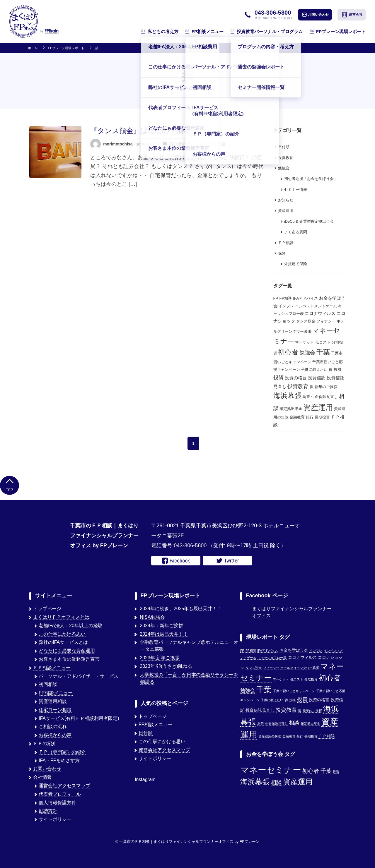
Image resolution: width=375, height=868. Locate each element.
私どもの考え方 (160, 31)
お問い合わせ (316, 15)
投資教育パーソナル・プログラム (267, 31)
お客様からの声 (55, 735)
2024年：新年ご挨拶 (161, 626)
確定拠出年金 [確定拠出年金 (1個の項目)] (291, 409)
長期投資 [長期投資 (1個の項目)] (322, 417)
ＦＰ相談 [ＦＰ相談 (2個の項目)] (327, 736)
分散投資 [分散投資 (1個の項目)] (311, 679)
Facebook (176, 561)
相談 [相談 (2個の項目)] (276, 782)
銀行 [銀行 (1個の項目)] (310, 417)
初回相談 (48, 684)
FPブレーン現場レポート (338, 31)
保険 (282, 253)
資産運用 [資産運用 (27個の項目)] (318, 407)
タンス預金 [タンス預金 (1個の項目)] (306, 321)
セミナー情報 (296, 189)
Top (10, 485)
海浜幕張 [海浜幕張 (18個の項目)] (287, 396)
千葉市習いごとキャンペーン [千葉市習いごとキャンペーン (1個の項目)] (294, 691)
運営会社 (352, 15)
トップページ (47, 609)
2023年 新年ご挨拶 (160, 658)
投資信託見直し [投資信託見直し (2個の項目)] (260, 710)
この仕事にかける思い (62, 634)
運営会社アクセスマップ (64, 786)
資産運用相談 (53, 701)
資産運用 (286, 211)
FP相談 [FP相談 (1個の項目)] (285, 298)
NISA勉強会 (152, 617)
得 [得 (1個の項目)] (331, 369)
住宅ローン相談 (55, 710)
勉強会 (284, 168)
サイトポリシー (55, 819)
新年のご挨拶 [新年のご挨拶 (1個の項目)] (326, 387)
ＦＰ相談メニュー (52, 668)
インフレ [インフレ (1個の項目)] (286, 306)
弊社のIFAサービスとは (63, 642)
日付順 (284, 147)
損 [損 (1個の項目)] (312, 387)
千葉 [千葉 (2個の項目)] (326, 771)
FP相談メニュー (205, 31)
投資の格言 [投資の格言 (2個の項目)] (296, 378)
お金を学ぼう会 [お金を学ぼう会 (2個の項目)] (294, 650)
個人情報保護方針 (57, 803)
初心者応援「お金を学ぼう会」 (199, 144)
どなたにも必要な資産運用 (67, 651)
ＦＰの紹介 (45, 743)
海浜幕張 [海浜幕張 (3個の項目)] (255, 782)
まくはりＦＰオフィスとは (61, 617)
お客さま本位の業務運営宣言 (69, 659)
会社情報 (42, 777)
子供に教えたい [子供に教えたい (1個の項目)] (314, 369)
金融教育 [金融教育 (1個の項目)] (297, 417)
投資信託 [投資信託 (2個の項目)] (317, 378)
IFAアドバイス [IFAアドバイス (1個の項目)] (305, 298)
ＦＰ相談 (286, 243)
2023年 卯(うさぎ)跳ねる (166, 666)
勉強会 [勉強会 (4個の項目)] (307, 353)
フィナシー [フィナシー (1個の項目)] (326, 321)
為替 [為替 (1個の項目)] (306, 397)
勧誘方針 (48, 811)
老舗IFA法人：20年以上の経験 (71, 626)
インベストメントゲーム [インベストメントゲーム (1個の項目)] (316, 306)
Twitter (228, 561)
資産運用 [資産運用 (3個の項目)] (298, 782)
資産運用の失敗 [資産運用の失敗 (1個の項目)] (270, 736)
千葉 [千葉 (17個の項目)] (323, 352)
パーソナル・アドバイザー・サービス (79, 676)
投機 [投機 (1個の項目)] (337, 369)
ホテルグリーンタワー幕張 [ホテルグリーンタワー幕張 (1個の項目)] (300, 668)
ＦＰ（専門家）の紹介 (62, 752)
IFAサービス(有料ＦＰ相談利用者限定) (79, 718)
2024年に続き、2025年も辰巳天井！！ (181, 609)
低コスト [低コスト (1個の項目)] (323, 342)
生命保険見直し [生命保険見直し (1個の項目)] (324, 397)
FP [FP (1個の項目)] (276, 298)
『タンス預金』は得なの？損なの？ (148, 131)
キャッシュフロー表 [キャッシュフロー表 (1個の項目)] (272, 658)
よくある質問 (296, 232)
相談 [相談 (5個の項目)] (294, 723)
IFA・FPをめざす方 (59, 760)
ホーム (33, 48)
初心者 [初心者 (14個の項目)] (288, 352)
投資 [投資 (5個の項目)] (279, 377)
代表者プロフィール (60, 794)
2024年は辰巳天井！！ (164, 634)
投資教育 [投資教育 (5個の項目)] (298, 386)
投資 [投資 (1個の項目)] (336, 772)
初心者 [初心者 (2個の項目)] (311, 771)
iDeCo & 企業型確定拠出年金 (309, 221)
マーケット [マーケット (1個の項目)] (305, 342)
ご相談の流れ (53, 727)
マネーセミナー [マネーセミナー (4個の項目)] (271, 770)
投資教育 (286, 158)
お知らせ (286, 200)
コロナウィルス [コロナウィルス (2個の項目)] (320, 313)
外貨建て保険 (296, 264)
